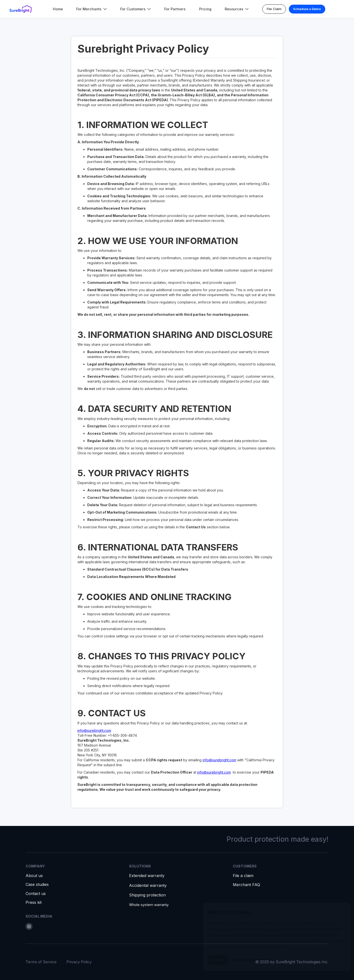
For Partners (175, 9)
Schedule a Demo (307, 9)
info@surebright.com (94, 730)
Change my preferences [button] (253, 959)
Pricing (205, 9)
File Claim (274, 9)
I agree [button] (218, 959)
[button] (92, 9)
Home (58, 9)
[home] (21, 9)
